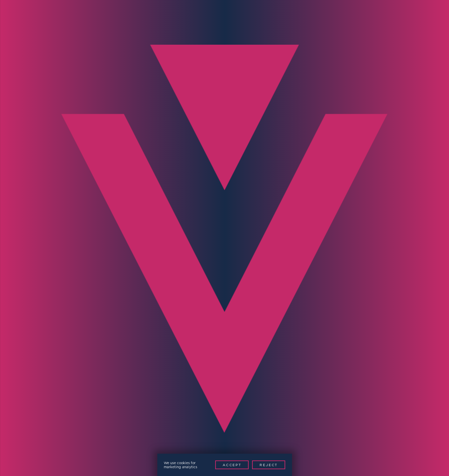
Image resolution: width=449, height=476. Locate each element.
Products (166, 21)
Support (244, 21)
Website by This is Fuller (205, 451)
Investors (302, 21)
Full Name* (81, 230)
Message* (246, 307)
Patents (154, 451)
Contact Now (344, 363)
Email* (241, 230)
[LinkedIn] (403, 452)
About (327, 21)
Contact (362, 21)
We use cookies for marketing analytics (181, 465)
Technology (197, 21)
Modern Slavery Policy (105, 451)
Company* (247, 269)
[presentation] (114, 355)
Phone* (74, 269)
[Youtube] (418, 452)
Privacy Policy (47, 451)
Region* (76, 307)
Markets (139, 21)
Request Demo (410, 21)
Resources (272, 21)
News (223, 21)
